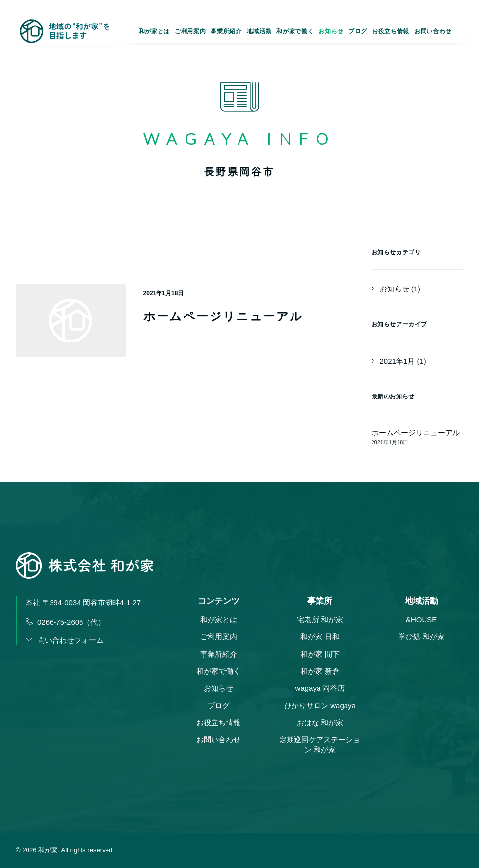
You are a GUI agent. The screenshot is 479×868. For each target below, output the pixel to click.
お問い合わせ (433, 32)
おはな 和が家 (320, 723)
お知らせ (331, 32)
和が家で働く (295, 32)
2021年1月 (398, 361)
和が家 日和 (320, 637)
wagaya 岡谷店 (320, 688)
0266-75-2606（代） (65, 622)
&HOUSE (421, 619)
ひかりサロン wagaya (320, 705)
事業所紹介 (226, 32)
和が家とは (154, 32)
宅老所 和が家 (320, 619)
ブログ (358, 32)
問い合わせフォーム (65, 640)
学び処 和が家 (422, 637)
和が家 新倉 (320, 671)
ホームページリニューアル (223, 316)
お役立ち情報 (391, 32)
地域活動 (259, 32)
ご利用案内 (190, 32)
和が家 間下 (320, 654)
